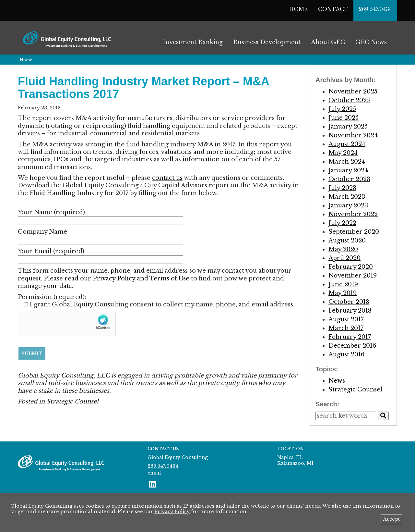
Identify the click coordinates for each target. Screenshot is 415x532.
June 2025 (344, 118)
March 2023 (347, 197)
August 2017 (346, 319)
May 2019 (343, 293)
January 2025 (348, 127)
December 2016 (352, 346)
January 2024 (348, 170)
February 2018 (350, 311)
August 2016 (346, 354)
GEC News (371, 42)
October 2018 (349, 302)
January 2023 (348, 205)
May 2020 (343, 249)
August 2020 (347, 241)
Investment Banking (193, 42)
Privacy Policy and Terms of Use (141, 278)
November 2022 (353, 214)
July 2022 (342, 223)
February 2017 (350, 337)
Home (298, 9)
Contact (333, 9)
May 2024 (343, 153)
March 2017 (346, 328)
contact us (167, 178)
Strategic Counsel (72, 402)
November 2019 (353, 276)
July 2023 (342, 188)
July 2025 (342, 109)
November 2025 (353, 92)
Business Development (267, 42)
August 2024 (347, 144)
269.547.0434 (375, 9)
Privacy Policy (172, 512)
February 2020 (351, 267)
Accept (391, 519)
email (154, 473)
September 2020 (354, 232)
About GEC (328, 42)
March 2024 (347, 162)
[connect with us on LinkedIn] (152, 484)
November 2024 (353, 135)
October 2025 (349, 100)
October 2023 (349, 179)
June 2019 (343, 284)
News (337, 381)
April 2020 (344, 258)
